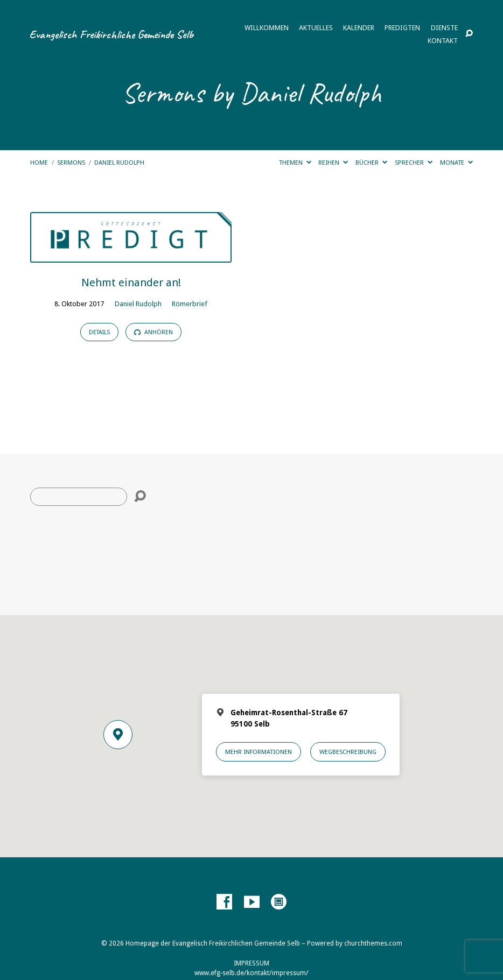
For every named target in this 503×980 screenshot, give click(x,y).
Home (39, 163)
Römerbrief (190, 304)
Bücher (371, 163)
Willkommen (267, 28)
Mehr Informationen (259, 752)
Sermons (71, 163)
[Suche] (79, 497)
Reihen (333, 163)
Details (99, 332)
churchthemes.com (373, 943)
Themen (295, 163)
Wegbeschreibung (348, 752)
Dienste (444, 28)
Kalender (359, 28)
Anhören (153, 332)
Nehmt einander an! (131, 283)
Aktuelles (316, 28)
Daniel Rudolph (119, 163)
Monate (456, 163)
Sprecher (414, 163)
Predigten (402, 28)
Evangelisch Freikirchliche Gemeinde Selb (111, 34)
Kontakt (443, 41)
